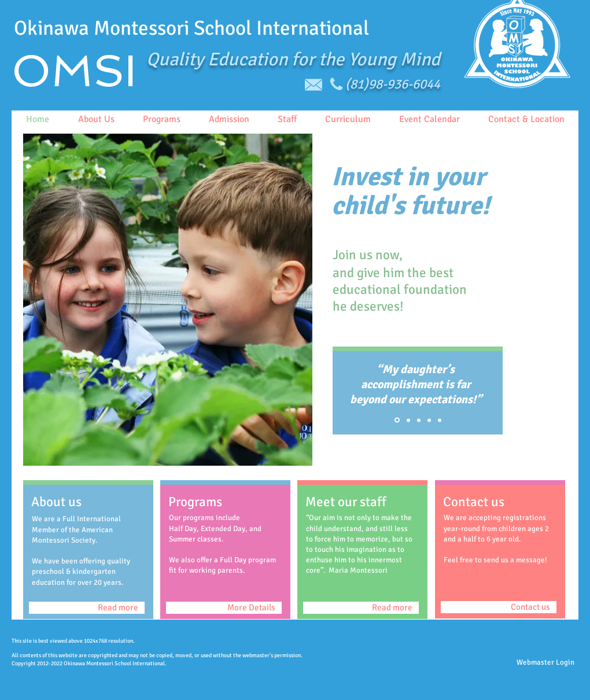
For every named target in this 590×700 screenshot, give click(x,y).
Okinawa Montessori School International (191, 28)
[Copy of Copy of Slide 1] (419, 420)
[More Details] (224, 608)
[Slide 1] (397, 420)
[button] (168, 300)
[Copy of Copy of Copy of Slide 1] (440, 420)
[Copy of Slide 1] (408, 420)
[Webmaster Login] (545, 663)
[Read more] (87, 608)
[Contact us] (499, 607)
